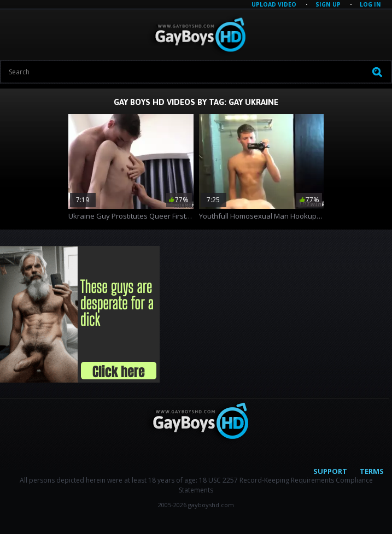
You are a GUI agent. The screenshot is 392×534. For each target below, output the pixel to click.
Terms (372, 471)
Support (330, 471)
